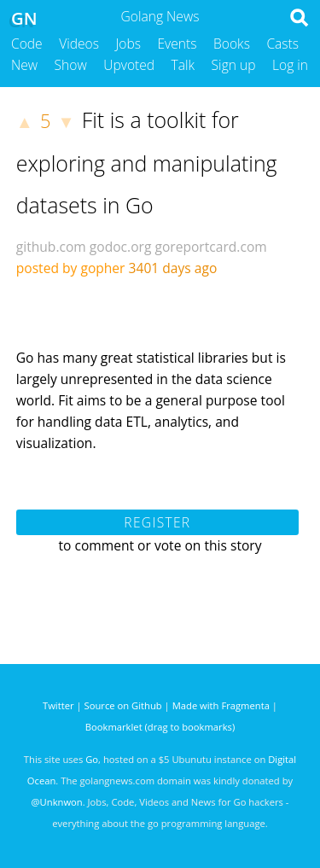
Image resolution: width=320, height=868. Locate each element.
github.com (51, 247)
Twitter (58, 705)
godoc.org (121, 247)
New (24, 65)
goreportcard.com (210, 247)
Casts (282, 44)
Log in (290, 65)
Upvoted (129, 65)
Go (92, 759)
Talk (183, 65)
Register (157, 522)
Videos (79, 44)
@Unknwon (57, 802)
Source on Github (123, 705)
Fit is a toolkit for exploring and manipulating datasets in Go (147, 162)
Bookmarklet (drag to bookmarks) (160, 727)
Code (27, 44)
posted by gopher (71, 268)
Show (71, 65)
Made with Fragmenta (221, 705)
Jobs (128, 44)
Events (177, 44)
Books (232, 44)
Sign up (234, 65)
